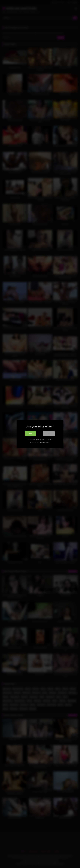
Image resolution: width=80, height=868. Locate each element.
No (49, 434)
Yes (30, 434)
